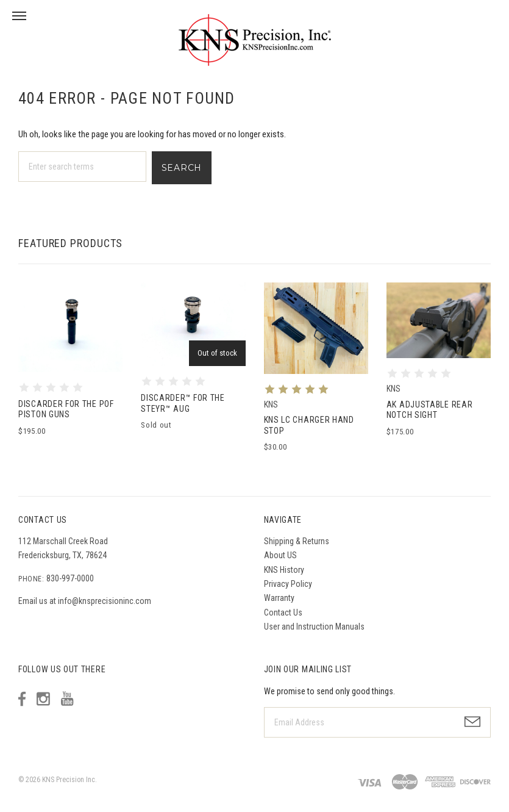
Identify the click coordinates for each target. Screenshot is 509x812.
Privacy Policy (288, 584)
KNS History (284, 570)
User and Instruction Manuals (314, 627)
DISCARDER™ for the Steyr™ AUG (183, 403)
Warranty (279, 598)
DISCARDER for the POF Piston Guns (66, 409)
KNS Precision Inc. (69, 780)
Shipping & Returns (297, 541)
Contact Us (283, 613)
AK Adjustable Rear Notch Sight (430, 410)
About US (280, 555)
